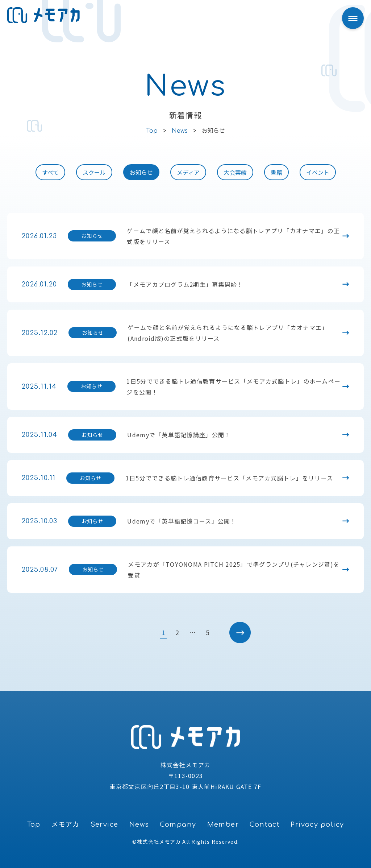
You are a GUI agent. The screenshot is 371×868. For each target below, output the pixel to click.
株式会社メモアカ (159, 842)
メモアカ (66, 824)
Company (178, 824)
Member (223, 824)
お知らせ (141, 172)
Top (34, 824)
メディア (188, 172)
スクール (94, 172)
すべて (50, 172)
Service (105, 824)
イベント (318, 172)
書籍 (276, 172)
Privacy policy (317, 824)
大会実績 (235, 172)
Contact (265, 824)
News (139, 824)
